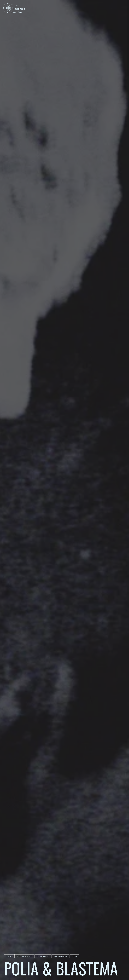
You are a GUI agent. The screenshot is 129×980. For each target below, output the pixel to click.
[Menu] (125, 4)
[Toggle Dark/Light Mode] (125, 12)
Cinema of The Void (125, 53)
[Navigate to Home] (14, 8)
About (125, 69)
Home (125, 23)
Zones (125, 37)
